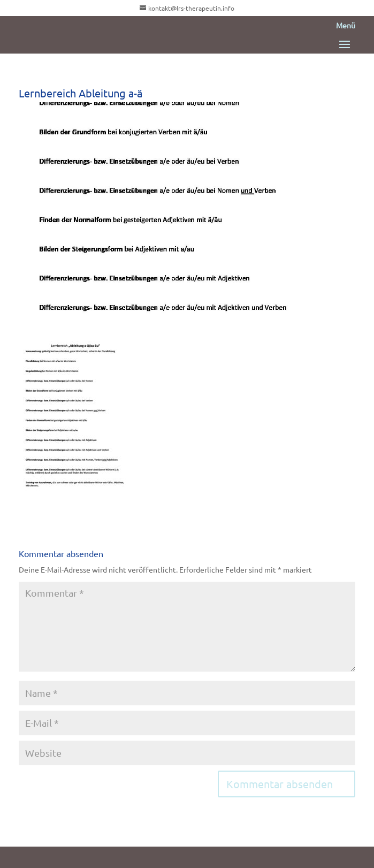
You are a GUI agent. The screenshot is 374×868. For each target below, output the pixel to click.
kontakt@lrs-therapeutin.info (191, 8)
